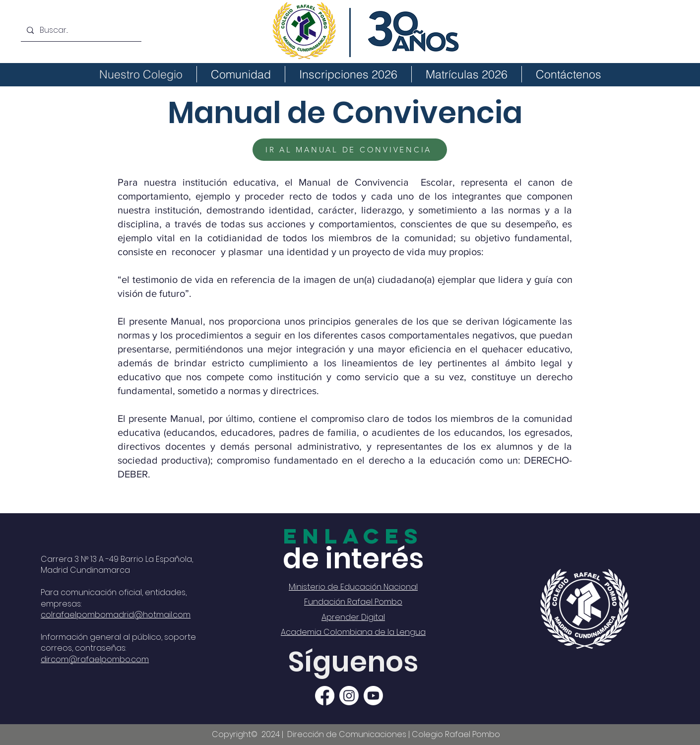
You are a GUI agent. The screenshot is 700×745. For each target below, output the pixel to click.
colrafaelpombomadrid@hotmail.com (116, 615)
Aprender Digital (353, 617)
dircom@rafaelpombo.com (95, 659)
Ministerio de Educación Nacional (353, 587)
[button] (241, 74)
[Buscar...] (80, 30)
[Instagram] (349, 696)
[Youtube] (373, 696)
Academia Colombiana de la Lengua (353, 632)
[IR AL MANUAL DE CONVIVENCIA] (350, 150)
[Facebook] (325, 696)
